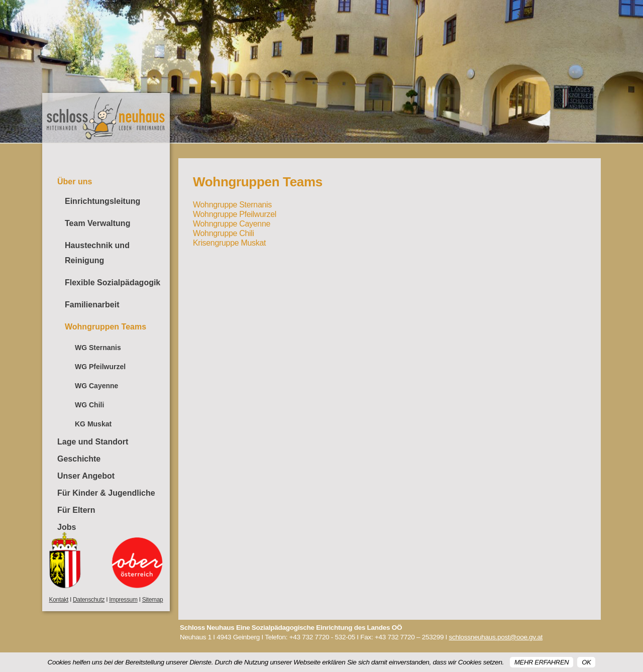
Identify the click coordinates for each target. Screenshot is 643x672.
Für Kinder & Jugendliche (106, 493)
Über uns (75, 182)
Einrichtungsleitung (102, 201)
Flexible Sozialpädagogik (113, 283)
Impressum (123, 600)
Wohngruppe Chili (224, 233)
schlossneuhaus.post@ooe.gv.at (496, 637)
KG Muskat (93, 424)
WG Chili (89, 405)
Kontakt (59, 600)
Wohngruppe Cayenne (232, 224)
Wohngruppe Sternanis (232, 205)
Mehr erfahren (542, 662)
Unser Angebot (86, 476)
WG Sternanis (98, 348)
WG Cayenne (96, 386)
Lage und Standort (93, 442)
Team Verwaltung (97, 223)
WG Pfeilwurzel (100, 367)
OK (586, 662)
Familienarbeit (92, 305)
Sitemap (153, 600)
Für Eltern (76, 510)
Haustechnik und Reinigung (97, 253)
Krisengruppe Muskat (229, 243)
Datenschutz (89, 600)
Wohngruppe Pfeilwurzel (235, 214)
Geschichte (79, 459)
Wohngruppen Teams (105, 327)
